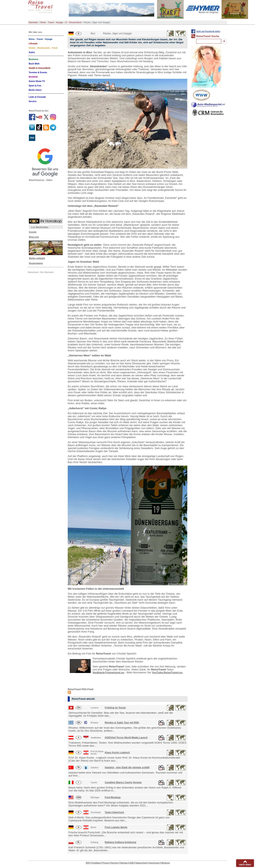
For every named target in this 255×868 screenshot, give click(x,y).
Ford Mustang (113, 797)
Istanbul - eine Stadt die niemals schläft (127, 768)
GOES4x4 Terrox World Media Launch (126, 738)
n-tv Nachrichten (40, 227)
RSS (88, 863)
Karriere (114, 863)
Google (33, 232)
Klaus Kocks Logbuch (117, 753)
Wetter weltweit (37, 258)
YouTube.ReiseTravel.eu (167, 672)
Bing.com (34, 237)
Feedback (96, 863)
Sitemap (124, 863)
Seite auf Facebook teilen (208, 31)
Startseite (33, 22)
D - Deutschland (73, 22)
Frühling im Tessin (115, 708)
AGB (131, 863)
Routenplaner (36, 263)
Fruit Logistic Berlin (116, 827)
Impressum (154, 863)
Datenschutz (141, 863)
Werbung (165, 863)
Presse (106, 863)
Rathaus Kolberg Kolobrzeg (121, 842)
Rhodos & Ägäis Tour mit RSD (122, 723)
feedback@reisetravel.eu (108, 672)
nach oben (245, 865)
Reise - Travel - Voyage (52, 22)
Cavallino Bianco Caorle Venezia (123, 782)
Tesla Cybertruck (114, 812)
